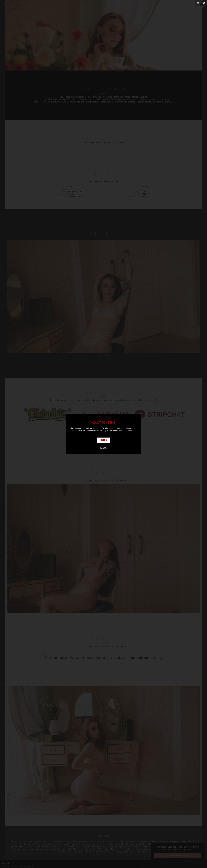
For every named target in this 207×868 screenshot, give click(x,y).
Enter (104, 440)
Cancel (104, 448)
